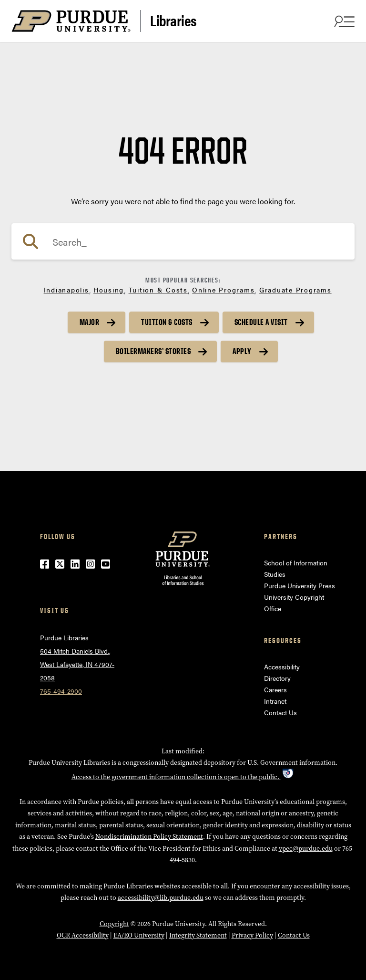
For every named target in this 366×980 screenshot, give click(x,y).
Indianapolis (66, 290)
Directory (277, 678)
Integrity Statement (198, 935)
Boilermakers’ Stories (153, 351)
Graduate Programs (295, 290)
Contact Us (280, 712)
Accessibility (282, 667)
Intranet (275, 701)
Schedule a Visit (261, 322)
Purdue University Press (300, 585)
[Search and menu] (343, 21)
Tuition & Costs (158, 290)
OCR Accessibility (83, 935)
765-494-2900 (61, 691)
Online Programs (223, 290)
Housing (109, 290)
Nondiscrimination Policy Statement (149, 837)
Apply (242, 351)
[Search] (183, 241)
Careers (275, 689)
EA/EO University (139, 935)
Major (90, 322)
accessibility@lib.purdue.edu (161, 898)
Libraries (173, 20)
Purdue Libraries (64, 637)
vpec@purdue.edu (306, 849)
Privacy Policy (252, 935)
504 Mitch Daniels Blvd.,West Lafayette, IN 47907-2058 (77, 664)
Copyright (114, 924)
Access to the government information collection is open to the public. (183, 777)
